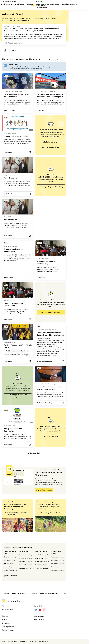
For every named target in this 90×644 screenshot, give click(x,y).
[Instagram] (44, 610)
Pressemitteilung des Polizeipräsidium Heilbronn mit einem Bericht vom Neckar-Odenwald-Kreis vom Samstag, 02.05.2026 (31, 30)
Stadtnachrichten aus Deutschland (14, 593)
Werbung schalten (8, 627)
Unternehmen (7, 623)
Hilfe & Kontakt (39, 620)
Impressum (23, 641)
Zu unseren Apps (8, 609)
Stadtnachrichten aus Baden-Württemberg (42, 593)
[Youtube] (40, 610)
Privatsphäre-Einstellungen (39, 641)
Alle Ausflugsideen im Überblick (50, 513)
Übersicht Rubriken (8, 630)
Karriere (5, 620)
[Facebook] (36, 610)
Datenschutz (12, 641)
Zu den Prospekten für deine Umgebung (16, 514)
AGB (4, 641)
